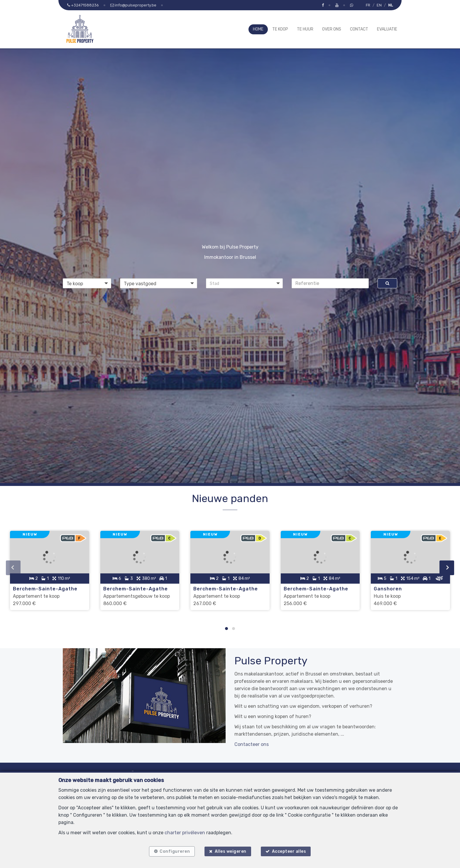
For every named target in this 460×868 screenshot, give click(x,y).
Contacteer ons (252, 743)
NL (390, 5)
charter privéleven (185, 832)
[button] (245, 283)
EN (379, 5)
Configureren (174, 851)
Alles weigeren (231, 851)
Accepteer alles (290, 851)
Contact (359, 29)
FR (368, 5)
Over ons (332, 29)
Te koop (280, 29)
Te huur (305, 29)
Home (258, 29)
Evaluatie (387, 29)
